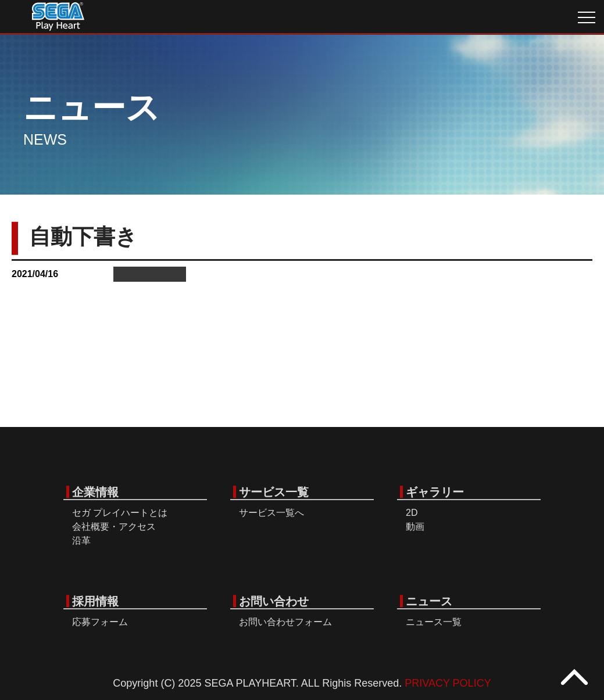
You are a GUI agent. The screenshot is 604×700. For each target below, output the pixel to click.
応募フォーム (100, 622)
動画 (415, 527)
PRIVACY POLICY (448, 683)
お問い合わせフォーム (285, 622)
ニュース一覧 (434, 622)
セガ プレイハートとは (120, 513)
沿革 (81, 541)
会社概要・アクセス (114, 527)
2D (412, 513)
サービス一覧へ (271, 513)
